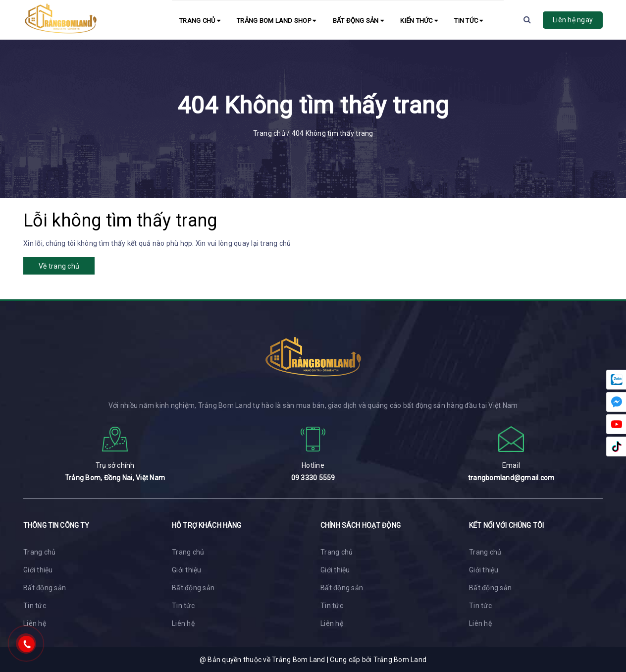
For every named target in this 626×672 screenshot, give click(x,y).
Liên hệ (35, 623)
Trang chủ (200, 21)
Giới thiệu (38, 570)
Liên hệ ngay (573, 20)
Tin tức (469, 21)
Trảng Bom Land (400, 660)
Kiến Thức (419, 21)
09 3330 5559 (313, 478)
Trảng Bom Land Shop (276, 21)
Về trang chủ (59, 266)
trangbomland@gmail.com (511, 478)
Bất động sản (359, 21)
